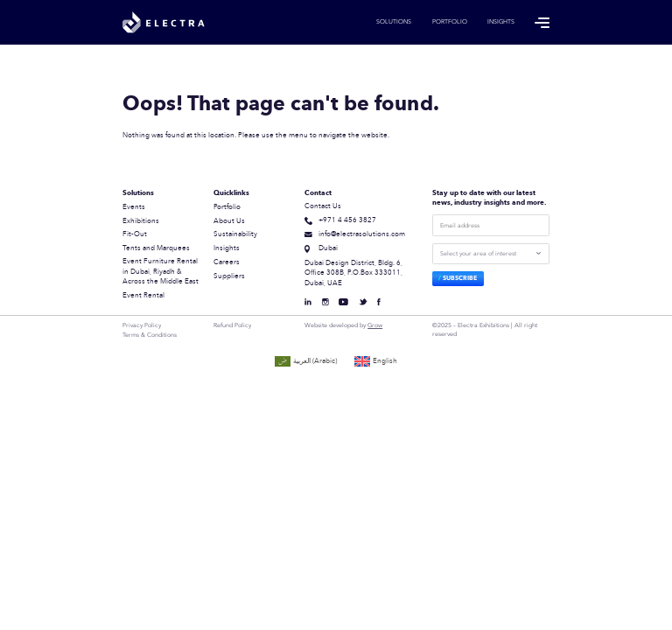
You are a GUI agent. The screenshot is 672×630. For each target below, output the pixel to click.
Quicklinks (231, 193)
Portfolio (450, 22)
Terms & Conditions (150, 335)
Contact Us (323, 206)
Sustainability (235, 234)
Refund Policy (232, 325)
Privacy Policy (142, 325)
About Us (229, 221)
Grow (375, 325)
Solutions (394, 22)
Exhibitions (141, 221)
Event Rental (143, 296)
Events (134, 207)
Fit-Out (135, 234)
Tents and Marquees (156, 248)
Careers (227, 262)
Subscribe (460, 278)
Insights (501, 22)
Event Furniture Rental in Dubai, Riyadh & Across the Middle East (161, 272)
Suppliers (229, 276)
